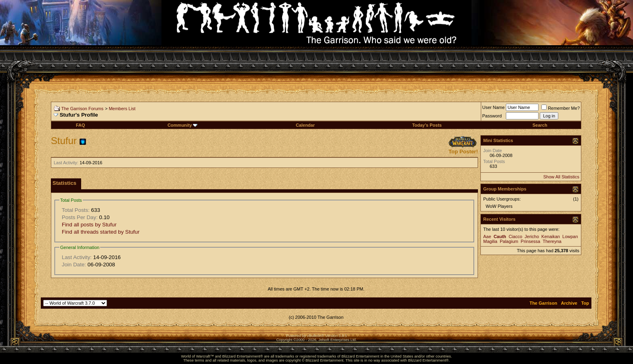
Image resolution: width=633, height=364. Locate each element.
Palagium (509, 241)
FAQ (81, 125)
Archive (569, 303)
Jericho (532, 236)
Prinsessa (530, 241)
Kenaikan (551, 236)
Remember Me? (561, 108)
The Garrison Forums (83, 109)
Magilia (490, 241)
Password (492, 116)
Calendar (305, 125)
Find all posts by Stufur (89, 225)
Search (540, 125)
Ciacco (516, 236)
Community (183, 125)
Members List (122, 109)
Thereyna (552, 241)
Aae (487, 236)
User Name (494, 107)
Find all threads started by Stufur (101, 232)
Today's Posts (427, 125)
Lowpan (570, 236)
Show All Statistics (561, 177)
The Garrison (543, 303)
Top (585, 303)
